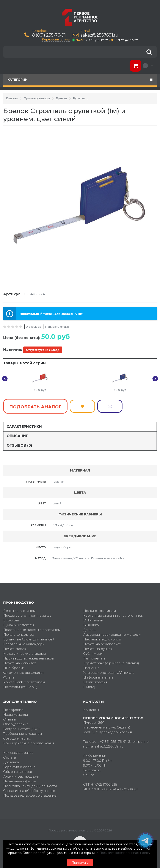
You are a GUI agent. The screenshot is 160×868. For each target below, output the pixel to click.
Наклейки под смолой (102, 638)
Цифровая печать (98, 676)
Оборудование (16, 723)
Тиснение (91, 666)
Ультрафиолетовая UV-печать (109, 671)
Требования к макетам (23, 732)
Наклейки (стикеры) (20, 685)
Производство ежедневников (29, 657)
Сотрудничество (17, 737)
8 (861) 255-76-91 (49, 35)
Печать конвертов (19, 633)
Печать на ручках (98, 647)
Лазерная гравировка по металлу (112, 633)
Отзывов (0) (19, 444)
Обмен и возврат (18, 770)
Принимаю (80, 863)
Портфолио (13, 708)
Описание (17, 435)
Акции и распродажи (21, 775)
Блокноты (11, 619)
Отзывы (10, 718)
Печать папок (15, 647)
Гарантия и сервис (19, 765)
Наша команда (16, 713)
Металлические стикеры (24, 652)
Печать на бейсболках (102, 643)
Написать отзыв (57, 327)
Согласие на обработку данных (29, 789)
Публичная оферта (20, 780)
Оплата (9, 756)
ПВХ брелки (14, 666)
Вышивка (91, 623)
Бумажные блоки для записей (29, 638)
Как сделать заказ (18, 751)
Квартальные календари (24, 643)
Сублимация (94, 652)
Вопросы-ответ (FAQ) (21, 727)
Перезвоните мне (56, 39)
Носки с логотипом (100, 609)
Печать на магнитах (20, 662)
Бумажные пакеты (19, 623)
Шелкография (96, 681)
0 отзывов (34, 327)
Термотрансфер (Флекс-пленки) (111, 662)
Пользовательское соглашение (30, 794)
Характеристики (24, 425)
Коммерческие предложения (29, 742)
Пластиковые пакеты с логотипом (32, 628)
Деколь (89, 628)
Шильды (90, 685)
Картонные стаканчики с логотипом (114, 614)
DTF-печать (93, 619)
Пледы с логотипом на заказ (27, 614)
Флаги (9, 676)
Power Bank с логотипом (24, 681)
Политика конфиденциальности (30, 784)
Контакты (91, 708)
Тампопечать (94, 657)
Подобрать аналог (35, 406)
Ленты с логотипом (20, 609)
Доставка (11, 761)
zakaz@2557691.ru (99, 35)
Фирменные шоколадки (24, 671)
